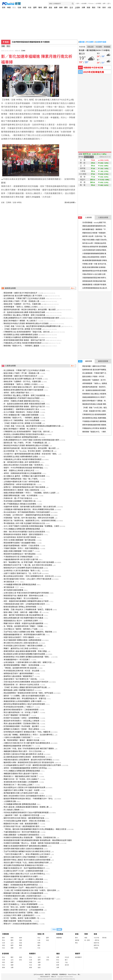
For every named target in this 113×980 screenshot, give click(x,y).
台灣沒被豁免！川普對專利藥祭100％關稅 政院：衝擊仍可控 (27, 662)
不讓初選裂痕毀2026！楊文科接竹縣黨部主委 (22, 832)
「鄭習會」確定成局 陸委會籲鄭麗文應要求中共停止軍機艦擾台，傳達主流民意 (35, 829)
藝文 (66, 960)
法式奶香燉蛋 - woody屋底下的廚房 (96, 223)
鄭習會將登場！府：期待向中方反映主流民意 (21, 685)
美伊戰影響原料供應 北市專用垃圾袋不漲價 (21, 793)
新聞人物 (41, 934)
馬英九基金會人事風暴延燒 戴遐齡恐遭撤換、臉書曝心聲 (26, 807)
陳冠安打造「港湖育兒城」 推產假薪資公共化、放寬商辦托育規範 (30, 521)
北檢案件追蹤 (100, 42)
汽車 (99, 8)
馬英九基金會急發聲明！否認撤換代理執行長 (21, 724)
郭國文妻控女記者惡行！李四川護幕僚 (19, 637)
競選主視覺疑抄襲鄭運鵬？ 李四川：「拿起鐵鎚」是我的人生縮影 (30, 493)
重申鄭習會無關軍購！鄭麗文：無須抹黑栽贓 (21, 665)
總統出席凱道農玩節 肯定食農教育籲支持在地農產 (23, 618)
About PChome (72, 974)
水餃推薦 (84, 4)
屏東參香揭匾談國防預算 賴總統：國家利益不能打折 (24, 340)
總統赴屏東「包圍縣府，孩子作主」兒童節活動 (22, 304)
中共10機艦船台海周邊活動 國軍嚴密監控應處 (22, 529)
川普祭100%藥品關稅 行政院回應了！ (18, 737)
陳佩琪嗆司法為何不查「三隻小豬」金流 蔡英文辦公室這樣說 (28, 565)
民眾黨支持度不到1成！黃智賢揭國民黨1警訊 (21, 826)
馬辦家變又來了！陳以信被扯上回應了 (19, 785)
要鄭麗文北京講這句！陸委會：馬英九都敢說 (21, 729)
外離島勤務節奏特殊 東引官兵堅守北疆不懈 (21, 560)
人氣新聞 (85, 218)
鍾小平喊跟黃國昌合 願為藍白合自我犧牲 (20, 504)
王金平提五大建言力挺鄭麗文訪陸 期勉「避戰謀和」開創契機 (28, 632)
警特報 (104, 938)
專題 (9, 8)
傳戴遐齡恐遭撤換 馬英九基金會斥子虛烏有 (21, 774)
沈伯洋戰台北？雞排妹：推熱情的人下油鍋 (20, 629)
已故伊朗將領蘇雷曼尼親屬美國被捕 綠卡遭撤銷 (31, 42)
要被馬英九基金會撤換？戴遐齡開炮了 (19, 676)
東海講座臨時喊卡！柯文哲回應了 (17, 660)
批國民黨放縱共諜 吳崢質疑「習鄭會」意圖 (21, 913)
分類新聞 (5, 934)
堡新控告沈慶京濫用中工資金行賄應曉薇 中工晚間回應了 (26, 857)
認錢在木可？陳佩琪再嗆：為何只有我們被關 (21, 420)
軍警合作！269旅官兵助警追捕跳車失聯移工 (21, 924)
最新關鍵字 (78, 957)
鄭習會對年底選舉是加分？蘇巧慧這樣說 (20, 554)
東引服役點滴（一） (12, 582)
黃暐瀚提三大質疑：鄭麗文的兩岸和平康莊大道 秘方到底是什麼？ (30, 899)
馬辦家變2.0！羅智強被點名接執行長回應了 (21, 776)
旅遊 (88, 8)
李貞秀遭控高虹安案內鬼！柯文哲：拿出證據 (21, 671)
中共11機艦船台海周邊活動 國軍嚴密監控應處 (22, 771)
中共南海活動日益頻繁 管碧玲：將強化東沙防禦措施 (24, 821)
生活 (71, 8)
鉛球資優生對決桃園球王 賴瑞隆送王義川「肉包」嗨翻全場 (27, 732)
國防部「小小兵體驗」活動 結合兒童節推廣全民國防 (24, 696)
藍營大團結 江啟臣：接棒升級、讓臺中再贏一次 (22, 612)
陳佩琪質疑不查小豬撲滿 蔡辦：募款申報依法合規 (23, 596)
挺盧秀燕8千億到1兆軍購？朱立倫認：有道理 (21, 790)
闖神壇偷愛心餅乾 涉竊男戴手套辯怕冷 (19, 690)
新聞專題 (60, 934)
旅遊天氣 (96, 943)
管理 (58, 965)
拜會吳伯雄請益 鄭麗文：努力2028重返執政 (21, 598)
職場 (40, 8)
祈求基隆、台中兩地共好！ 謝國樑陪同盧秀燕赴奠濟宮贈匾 (27, 515)
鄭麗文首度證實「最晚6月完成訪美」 (18, 921)
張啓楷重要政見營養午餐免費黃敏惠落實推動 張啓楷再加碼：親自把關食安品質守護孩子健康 (40, 840)
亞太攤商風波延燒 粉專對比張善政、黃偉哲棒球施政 (24, 757)
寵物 (21, 938)
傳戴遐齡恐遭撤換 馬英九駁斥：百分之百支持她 (22, 751)
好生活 (67, 957)
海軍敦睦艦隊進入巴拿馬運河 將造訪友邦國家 (22, 398)
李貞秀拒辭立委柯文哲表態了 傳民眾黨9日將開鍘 (23, 646)
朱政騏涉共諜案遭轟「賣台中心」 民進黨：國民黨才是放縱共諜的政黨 (31, 843)
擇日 (76, 943)
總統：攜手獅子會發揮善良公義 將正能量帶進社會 (23, 615)
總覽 (58, 957)
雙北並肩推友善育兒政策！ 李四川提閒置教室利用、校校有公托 (29, 576)
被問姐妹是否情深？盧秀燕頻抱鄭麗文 (19, 674)
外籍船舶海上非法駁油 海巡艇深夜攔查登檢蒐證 (22, 343)
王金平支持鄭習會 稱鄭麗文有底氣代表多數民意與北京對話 (27, 851)
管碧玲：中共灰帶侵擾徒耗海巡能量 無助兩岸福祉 (23, 468)
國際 (35, 8)
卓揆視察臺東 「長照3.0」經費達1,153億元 (21, 307)
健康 (56, 8)
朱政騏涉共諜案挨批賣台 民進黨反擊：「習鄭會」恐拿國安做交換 (30, 838)
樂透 (86, 938)
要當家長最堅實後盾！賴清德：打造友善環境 (21, 546)
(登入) (109, 4)
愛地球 (67, 965)
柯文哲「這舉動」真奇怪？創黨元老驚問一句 (21, 918)
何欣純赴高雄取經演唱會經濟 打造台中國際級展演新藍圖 (26, 813)
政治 (14, 8)
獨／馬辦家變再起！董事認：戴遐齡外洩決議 (21, 740)
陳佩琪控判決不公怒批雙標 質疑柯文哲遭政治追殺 (23, 568)
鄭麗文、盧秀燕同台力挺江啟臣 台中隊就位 (21, 648)
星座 (50, 8)
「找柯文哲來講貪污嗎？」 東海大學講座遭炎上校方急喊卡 (27, 854)
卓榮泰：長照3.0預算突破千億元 (16, 393)
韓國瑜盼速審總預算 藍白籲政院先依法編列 (21, 877)
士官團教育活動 (10, 801)
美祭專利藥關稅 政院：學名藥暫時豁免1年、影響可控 (25, 699)
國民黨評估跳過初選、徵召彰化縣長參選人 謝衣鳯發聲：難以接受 (30, 310)
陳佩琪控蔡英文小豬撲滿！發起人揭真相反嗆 (21, 490)
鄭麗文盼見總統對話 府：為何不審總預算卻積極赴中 (24, 868)
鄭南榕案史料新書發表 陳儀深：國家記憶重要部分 (23, 534)
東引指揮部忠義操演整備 (13, 590)
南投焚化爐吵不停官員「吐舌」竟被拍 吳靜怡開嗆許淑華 (26, 863)
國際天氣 (96, 945)
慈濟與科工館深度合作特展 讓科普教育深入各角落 (23, 754)
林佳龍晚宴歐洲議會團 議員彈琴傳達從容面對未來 (23, 882)
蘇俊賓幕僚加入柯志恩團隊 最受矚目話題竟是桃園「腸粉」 (27, 657)
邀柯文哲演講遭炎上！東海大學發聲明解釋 (20, 904)
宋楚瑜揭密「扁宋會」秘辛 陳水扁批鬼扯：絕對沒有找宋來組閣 (29, 518)
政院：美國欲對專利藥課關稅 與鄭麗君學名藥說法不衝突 (26, 601)
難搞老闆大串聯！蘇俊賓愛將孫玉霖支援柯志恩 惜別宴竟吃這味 (29, 763)
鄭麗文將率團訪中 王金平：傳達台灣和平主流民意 (23, 888)
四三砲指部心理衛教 (12, 810)
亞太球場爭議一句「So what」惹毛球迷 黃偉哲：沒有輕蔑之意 (28, 451)
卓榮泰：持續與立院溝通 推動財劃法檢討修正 (22, 401)
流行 (21, 948)
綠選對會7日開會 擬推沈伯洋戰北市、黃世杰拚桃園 (24, 387)
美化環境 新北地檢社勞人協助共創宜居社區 (21, 643)
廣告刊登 (48, 974)
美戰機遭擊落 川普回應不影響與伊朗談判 (98, 285)
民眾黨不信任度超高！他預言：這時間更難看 (21, 718)
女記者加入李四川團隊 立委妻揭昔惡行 (19, 915)
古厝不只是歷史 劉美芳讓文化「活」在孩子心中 (22, 573)
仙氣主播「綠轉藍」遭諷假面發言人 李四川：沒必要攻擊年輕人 (29, 735)
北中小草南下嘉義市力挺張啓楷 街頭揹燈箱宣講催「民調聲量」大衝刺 (31, 526)
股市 (78, 4)
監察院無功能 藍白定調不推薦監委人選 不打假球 (23, 296)
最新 (3, 938)
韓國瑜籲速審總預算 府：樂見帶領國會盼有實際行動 (24, 635)
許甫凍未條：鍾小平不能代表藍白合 (18, 498)
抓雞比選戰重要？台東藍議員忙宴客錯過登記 (21, 835)
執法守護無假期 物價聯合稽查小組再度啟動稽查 (22, 640)
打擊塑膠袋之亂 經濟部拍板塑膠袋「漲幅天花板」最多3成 (26, 332)
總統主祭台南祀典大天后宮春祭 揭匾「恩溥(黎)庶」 (24, 465)
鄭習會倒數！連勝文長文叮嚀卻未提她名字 (20, 293)
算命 (76, 938)
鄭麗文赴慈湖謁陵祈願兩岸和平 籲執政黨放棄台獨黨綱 (25, 846)
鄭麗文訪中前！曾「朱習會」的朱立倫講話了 (21, 779)
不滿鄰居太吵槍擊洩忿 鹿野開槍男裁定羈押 (21, 337)
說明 (104, 4)
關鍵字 (78, 954)
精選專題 (59, 938)
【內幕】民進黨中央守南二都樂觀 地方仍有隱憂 (22, 329)
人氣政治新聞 (103, 217)
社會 (19, 8)
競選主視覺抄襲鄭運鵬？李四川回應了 (19, 551)
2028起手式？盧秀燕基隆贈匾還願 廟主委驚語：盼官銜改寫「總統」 (31, 454)
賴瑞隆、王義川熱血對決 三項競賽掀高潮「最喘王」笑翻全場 (28, 610)
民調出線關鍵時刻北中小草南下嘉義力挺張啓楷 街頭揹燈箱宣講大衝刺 (31, 318)
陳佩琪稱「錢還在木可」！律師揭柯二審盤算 (21, 346)
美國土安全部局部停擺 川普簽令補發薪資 (98, 257)
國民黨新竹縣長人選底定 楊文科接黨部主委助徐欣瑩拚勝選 (27, 860)
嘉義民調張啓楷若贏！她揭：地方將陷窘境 (20, 496)
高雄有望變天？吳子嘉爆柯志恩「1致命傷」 (21, 679)
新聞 (3, 46)
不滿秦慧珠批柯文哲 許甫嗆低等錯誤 (18, 557)
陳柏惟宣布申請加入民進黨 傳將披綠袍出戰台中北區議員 (26, 323)
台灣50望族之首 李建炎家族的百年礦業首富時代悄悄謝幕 (26, 593)
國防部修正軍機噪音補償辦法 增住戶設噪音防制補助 (24, 704)
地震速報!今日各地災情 (93, 67)
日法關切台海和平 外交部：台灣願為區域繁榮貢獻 (23, 871)
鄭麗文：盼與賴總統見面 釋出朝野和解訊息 (21, 885)
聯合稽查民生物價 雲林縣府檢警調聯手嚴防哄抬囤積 (24, 654)
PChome (91, 4)
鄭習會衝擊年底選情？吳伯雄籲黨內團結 (20, 543)
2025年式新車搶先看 (94, 72)
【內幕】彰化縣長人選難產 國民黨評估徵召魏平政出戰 (25, 687)
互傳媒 (23, 51)
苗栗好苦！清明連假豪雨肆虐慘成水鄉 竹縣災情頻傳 (24, 487)
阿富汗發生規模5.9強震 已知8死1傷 (95, 240)
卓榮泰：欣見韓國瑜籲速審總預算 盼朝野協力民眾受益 (25, 768)
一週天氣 (96, 940)
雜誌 (94, 8)
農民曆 (81, 42)
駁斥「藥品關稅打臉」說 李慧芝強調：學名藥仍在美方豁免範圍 (29, 562)
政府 (104, 8)
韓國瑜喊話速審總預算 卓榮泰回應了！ (19, 746)
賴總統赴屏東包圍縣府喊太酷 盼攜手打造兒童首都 (23, 390)
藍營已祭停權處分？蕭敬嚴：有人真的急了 (20, 321)
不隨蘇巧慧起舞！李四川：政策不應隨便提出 (21, 548)
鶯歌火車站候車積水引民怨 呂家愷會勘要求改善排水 (24, 796)
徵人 (79, 974)
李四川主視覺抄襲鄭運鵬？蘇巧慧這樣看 (20, 540)
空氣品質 (90, 47)
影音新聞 (5, 954)
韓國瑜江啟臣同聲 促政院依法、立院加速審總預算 (23, 910)
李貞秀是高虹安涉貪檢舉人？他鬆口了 (19, 707)
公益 (66, 962)
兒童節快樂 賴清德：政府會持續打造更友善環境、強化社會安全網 (30, 507)
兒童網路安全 (63, 974)
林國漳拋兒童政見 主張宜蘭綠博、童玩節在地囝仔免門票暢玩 (28, 760)
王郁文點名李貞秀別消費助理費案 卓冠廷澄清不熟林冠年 (26, 682)
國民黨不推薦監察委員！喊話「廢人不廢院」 (21, 479)
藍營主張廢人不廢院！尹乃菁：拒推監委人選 (21, 301)
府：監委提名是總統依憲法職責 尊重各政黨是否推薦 (24, 312)
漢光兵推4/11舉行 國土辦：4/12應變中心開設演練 (23, 879)
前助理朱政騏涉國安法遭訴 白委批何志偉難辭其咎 (23, 849)
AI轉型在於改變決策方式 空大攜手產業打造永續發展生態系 (27, 743)
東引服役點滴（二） (12, 587)
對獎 (86, 934)
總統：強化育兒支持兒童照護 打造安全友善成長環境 (24, 532)
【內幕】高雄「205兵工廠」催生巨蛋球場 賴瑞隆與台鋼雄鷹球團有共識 (32, 326)
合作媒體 (98, 4)
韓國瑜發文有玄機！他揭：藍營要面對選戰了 (21, 824)
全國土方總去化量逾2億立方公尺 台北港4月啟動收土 (24, 874)
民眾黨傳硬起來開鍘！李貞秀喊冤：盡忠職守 (21, 726)
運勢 (45, 8)
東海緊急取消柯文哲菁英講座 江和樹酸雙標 (21, 782)
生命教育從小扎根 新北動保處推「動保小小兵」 (22, 571)
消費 (83, 8)
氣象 (95, 934)
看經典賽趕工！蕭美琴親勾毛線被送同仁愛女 (21, 409)
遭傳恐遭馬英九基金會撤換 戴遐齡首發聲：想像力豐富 (25, 651)
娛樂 (61, 8)
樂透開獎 (107, 47)
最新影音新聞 (103, 361)
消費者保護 (55, 974)
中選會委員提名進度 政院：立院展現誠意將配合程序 (24, 604)
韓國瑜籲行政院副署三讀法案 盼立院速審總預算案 (23, 893)
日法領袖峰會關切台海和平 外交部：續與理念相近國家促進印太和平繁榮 (32, 765)
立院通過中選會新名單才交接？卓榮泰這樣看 (21, 482)
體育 (66, 8)
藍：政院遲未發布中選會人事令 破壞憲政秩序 (22, 462)
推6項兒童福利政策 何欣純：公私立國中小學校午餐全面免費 (27, 579)
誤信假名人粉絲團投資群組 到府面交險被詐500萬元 (24, 434)
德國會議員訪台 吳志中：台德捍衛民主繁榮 (21, 621)
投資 (58, 962)
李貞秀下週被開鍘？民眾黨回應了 (17, 715)
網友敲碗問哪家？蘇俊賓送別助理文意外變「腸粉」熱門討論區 (28, 693)
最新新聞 (85, 361)
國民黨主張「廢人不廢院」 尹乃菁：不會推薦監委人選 (25, 443)
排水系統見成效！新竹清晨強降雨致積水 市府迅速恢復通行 (27, 512)
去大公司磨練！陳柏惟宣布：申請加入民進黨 (21, 412)
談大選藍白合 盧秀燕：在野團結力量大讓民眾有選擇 (24, 476)
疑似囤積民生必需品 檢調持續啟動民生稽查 (21, 335)
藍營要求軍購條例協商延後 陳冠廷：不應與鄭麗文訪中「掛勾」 (29, 799)
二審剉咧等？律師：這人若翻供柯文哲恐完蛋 (21, 815)
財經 (24, 8)
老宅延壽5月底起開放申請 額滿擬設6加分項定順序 (23, 865)
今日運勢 (90, 42)
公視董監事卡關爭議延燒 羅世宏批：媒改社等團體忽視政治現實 (29, 509)
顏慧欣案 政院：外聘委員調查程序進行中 (20, 902)
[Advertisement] (39, 223)
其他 (21, 960)
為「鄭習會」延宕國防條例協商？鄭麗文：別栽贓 (23, 626)
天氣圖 (96, 948)
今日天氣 (82, 47)
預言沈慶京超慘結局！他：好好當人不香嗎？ (21, 712)
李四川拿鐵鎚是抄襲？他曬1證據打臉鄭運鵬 (21, 415)
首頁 (4, 8)
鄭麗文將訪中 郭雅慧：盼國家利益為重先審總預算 (23, 623)
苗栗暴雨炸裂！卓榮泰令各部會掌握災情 (20, 484)
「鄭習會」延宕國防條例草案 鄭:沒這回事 (20, 668)
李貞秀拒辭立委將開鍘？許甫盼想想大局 (20, 501)
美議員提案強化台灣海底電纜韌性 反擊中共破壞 (22, 701)
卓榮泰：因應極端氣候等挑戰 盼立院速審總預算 (22, 473)
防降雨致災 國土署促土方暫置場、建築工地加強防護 (24, 315)
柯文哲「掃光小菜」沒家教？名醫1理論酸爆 (21, 907)
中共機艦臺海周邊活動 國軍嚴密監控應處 (20, 585)
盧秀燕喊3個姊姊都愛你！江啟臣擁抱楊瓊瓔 (21, 710)
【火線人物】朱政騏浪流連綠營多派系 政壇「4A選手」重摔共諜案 (30, 890)
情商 (21, 940)
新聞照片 (33, 954)
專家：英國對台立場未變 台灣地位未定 (19, 471)
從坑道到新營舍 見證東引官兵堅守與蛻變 (20, 537)
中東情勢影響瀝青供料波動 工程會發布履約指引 (22, 896)
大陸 (109, 8)
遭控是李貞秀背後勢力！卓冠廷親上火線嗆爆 (21, 721)
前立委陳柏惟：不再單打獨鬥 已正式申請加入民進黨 (24, 298)
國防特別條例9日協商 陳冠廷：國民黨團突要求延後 (24, 818)
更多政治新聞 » (70, 202)
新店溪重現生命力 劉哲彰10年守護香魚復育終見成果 (24, 788)
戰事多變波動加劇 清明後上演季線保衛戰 (20, 607)
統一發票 (87, 940)
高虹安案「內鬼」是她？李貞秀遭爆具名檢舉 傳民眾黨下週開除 (29, 749)
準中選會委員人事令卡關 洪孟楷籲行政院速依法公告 (24, 523)
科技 (30, 8)
